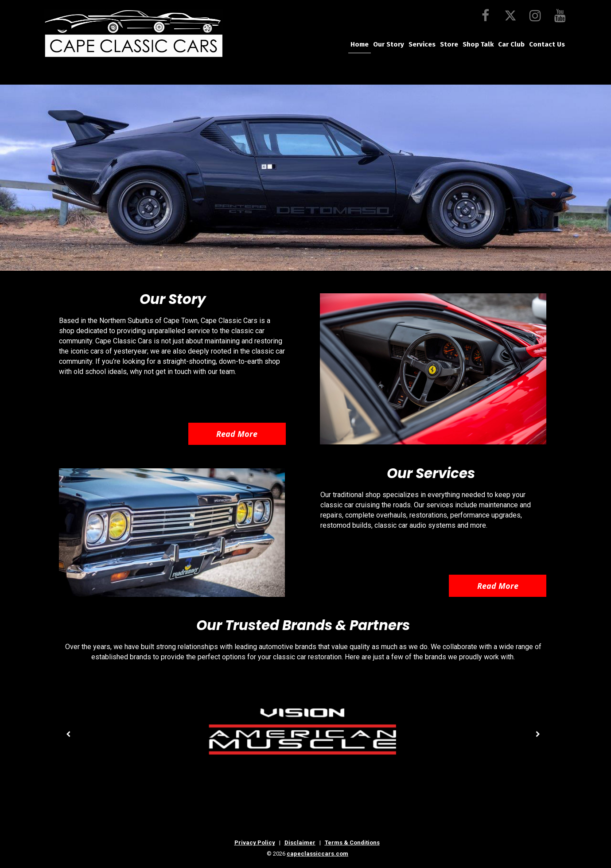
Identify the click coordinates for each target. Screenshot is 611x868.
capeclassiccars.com (317, 854)
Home (360, 44)
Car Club (511, 44)
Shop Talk (478, 44)
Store (449, 44)
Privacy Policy (255, 843)
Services (422, 44)
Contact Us (547, 44)
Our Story (389, 44)
